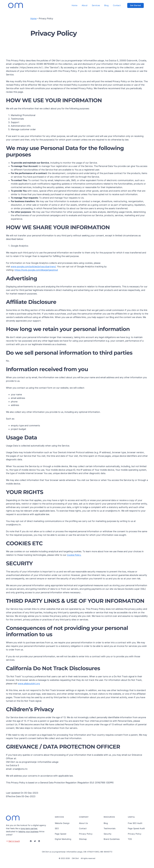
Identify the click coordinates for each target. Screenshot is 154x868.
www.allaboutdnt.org (29, 684)
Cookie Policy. (74, 555)
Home (33, 19)
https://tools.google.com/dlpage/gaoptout (36, 270)
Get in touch (14, 841)
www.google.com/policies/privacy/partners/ (33, 267)
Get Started (135, 5)
